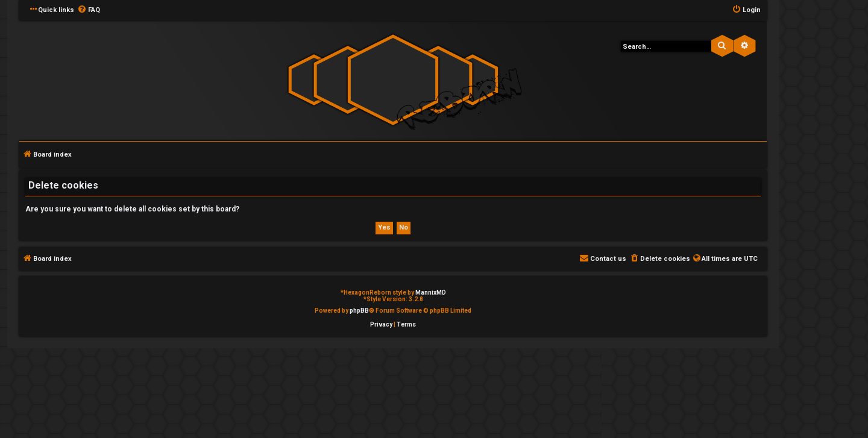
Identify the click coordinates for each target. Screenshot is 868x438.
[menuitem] (89, 10)
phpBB (359, 311)
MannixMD (431, 293)
